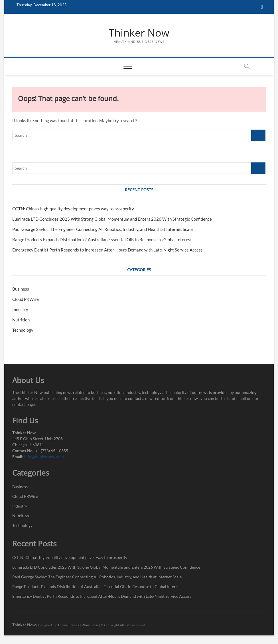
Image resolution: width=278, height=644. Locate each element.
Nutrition (21, 320)
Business (21, 289)
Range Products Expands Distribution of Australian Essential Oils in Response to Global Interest (102, 240)
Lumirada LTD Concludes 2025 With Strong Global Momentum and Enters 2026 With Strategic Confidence (112, 219)
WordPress (90, 625)
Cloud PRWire (26, 299)
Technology (23, 330)
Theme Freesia (68, 625)
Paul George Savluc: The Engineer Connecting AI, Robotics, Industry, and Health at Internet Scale (103, 229)
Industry (20, 309)
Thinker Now (139, 33)
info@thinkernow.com (44, 457)
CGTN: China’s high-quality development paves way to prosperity (73, 209)
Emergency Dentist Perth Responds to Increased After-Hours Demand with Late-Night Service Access (107, 250)
